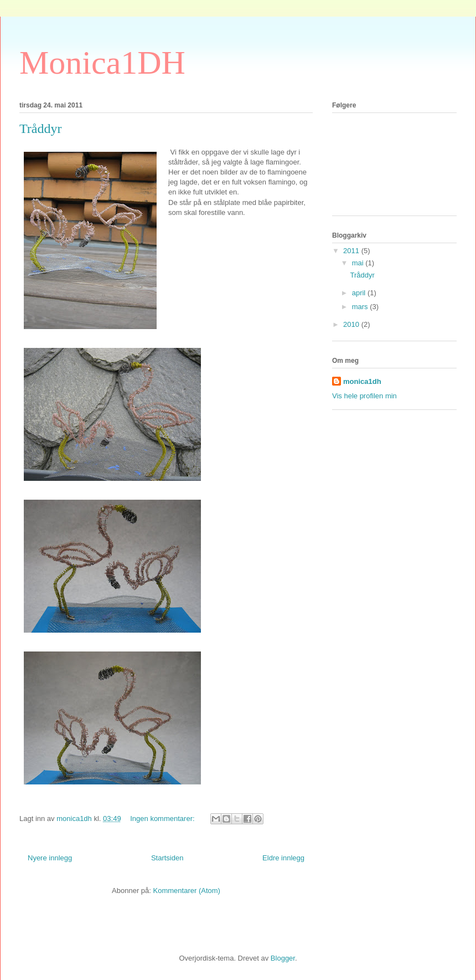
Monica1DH (102, 63)
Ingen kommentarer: (163, 819)
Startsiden (167, 858)
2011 (352, 251)
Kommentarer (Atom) (187, 891)
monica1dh (362, 381)
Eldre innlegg (283, 858)
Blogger (283, 958)
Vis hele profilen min (364, 396)
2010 (352, 324)
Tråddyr (40, 129)
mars (361, 307)
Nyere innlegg (50, 858)
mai (359, 263)
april (360, 293)
